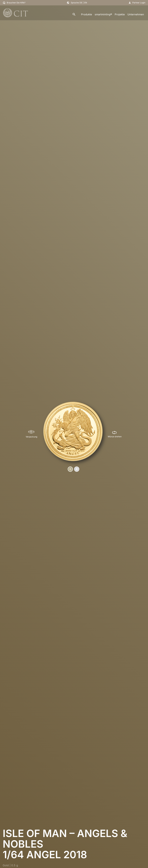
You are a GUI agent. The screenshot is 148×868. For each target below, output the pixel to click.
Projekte (120, 14)
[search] (74, 15)
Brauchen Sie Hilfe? (16, 3)
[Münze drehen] (115, 434)
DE (81, 3)
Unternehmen (136, 14)
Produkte (87, 14)
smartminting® (103, 14)
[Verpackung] (31, 434)
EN (86, 3)
